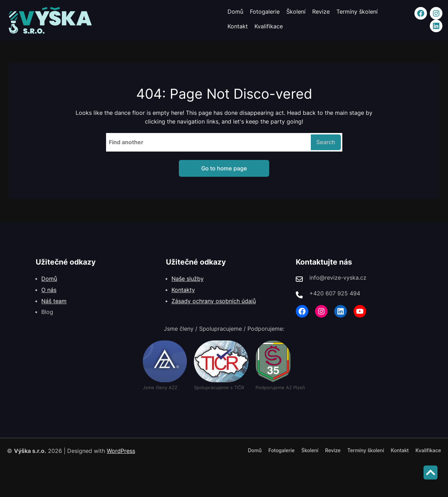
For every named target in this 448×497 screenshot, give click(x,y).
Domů (49, 284)
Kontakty (183, 296)
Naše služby (188, 284)
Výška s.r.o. (30, 451)
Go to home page (224, 168)
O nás (49, 296)
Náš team (54, 307)
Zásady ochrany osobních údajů (214, 307)
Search (326, 142)
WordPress (121, 451)
